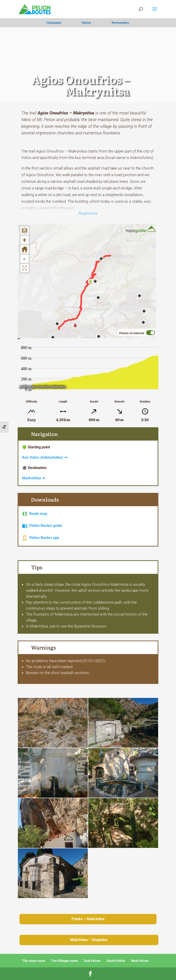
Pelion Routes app (44, 538)
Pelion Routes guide (46, 526)
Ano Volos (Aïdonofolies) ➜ (45, 457)
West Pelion (140, 961)
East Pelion (92, 961)
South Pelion (116, 961)
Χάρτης (86, 23)
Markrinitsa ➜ (33, 478)
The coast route (34, 961)
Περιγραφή (54, 23)
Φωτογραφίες (120, 23)
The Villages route (65, 961)
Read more (88, 213)
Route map (38, 514)
